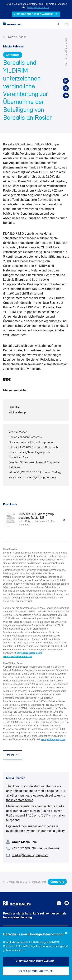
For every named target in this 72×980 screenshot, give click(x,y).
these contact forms (20, 800)
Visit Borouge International (36, 961)
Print (13, 755)
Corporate (13, 55)
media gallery (55, 831)
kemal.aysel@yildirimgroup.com (37, 478)
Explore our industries (36, 971)
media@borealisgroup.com (34, 452)
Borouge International (38, 7)
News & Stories (15, 37)
